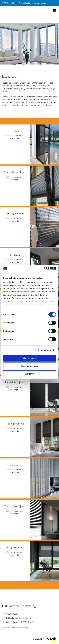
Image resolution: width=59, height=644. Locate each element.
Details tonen (44, 350)
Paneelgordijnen (15, 382)
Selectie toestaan (29, 366)
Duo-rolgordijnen (15, 506)
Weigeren (29, 374)
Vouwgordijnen (15, 424)
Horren (15, 131)
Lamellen (15, 465)
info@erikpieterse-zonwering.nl (35, 3)
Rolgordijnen (15, 548)
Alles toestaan (30, 358)
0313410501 (9, 3)
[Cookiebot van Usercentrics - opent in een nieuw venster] (44, 269)
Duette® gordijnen (15, 172)
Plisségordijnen (15, 214)
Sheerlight (15, 255)
